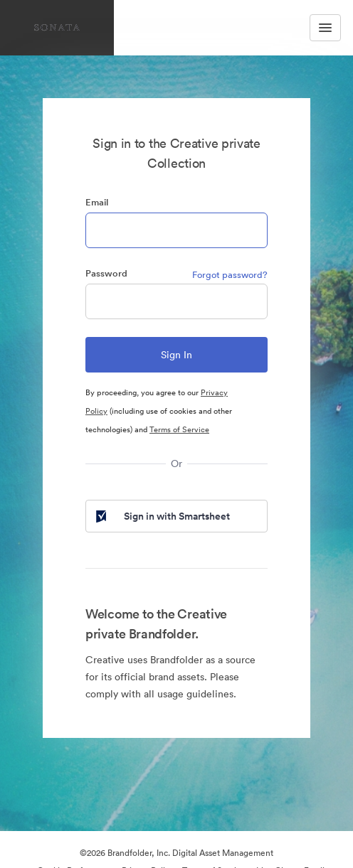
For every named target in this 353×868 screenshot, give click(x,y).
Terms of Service (179, 429)
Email (97, 202)
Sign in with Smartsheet (162, 516)
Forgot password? (230, 275)
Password (106, 273)
